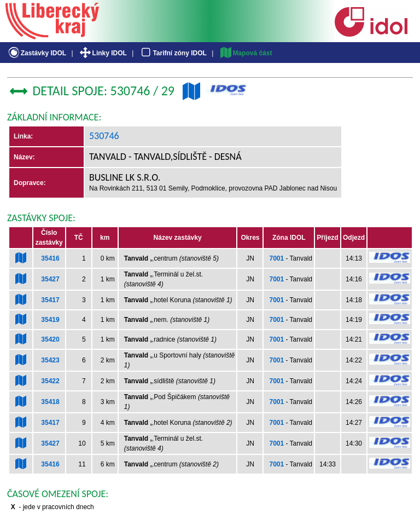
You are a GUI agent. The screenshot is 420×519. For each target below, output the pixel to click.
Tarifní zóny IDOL (173, 53)
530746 (104, 136)
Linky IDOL (103, 53)
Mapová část (246, 53)
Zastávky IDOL (36, 53)
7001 (276, 258)
